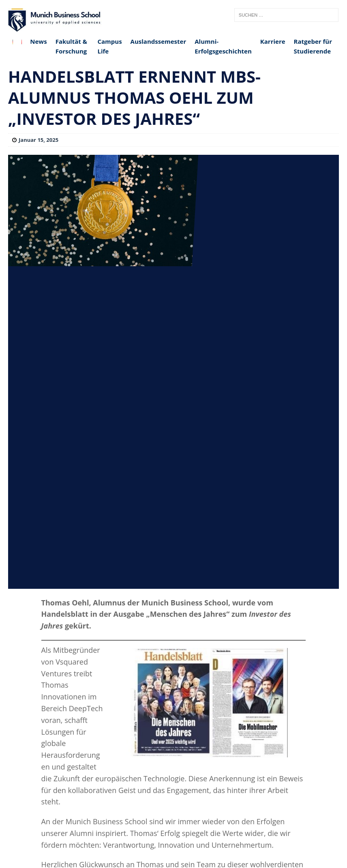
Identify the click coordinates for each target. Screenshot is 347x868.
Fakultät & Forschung (71, 46)
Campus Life (109, 46)
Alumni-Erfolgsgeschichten (223, 46)
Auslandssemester (159, 41)
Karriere (273, 41)
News (38, 41)
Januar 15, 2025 (39, 140)
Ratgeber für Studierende (313, 46)
